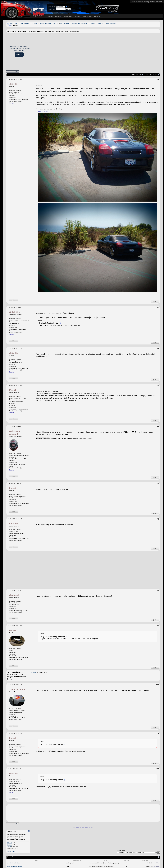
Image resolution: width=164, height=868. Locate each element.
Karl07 (13, 390)
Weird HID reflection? (14, 863)
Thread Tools (137, 75)
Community (68, 16)
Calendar (78, 16)
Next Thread (88, 827)
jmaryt (13, 488)
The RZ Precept (17, 689)
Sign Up (19, 55)
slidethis (14, 84)
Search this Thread (151, 75)
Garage (58, 16)
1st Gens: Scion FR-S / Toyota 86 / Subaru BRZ (74, 24)
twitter (152, 2)
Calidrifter (15, 312)
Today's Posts (87, 16)
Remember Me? (72, 7)
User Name (52, 7)
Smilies (9, 845)
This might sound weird (14, 866)
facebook (159, 2)
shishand (14, 595)
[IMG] (9, 847)
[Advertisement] (96, 51)
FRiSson (13, 524)
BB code (10, 843)
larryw (13, 630)
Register (50, 16)
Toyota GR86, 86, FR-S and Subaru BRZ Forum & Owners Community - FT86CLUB (34, 24)
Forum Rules (11, 852)
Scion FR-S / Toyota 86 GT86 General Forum (103, 24)
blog (147, 2)
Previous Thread (79, 827)
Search (97, 16)
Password (52, 9)
